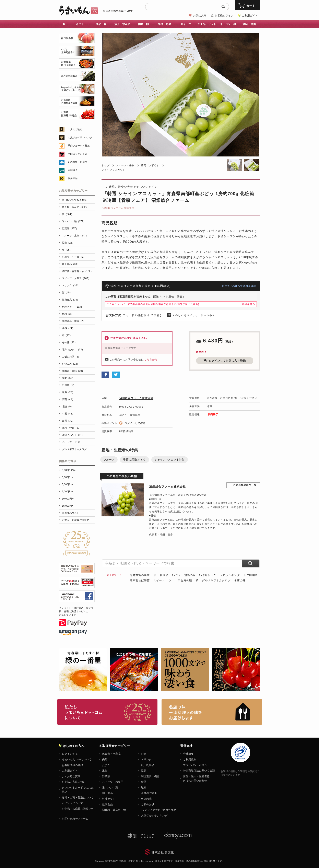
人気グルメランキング (80, 138)
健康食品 (107, 804)
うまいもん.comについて (77, 759)
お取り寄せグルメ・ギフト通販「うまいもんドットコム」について (108, 712)
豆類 (144, 771)
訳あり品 (73, 178)
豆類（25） (68, 243)
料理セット (109, 799)
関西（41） (68, 399)
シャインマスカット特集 (170, 460)
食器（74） (68, 328)
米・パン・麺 (228, 24)
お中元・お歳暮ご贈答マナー (78, 520)
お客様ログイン (224, 16)
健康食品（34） (71, 300)
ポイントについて (72, 803)
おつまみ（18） (71, 364)
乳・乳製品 (148, 765)
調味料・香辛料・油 (114, 810)
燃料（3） (68, 314)
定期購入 (73, 170)
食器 (144, 782)
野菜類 (106, 776)
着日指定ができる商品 (74, 200)
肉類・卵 (143, 24)
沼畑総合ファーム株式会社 (118, 208)
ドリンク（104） (71, 285)
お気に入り (200, 16)
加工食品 (107, 793)
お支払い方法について (75, 782)
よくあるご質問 (71, 776)
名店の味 (240, 580)
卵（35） (67, 250)
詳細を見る (249, 304)
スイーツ (186, 24)
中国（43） (68, 414)
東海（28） (68, 392)
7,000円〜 (68, 492)
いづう (176, 575)
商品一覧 (101, 24)
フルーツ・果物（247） (75, 236)
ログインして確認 (135, 423)
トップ (105, 165)
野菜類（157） (70, 228)
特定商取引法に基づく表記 (199, 771)
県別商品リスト (71, 513)
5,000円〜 (68, 484)
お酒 (144, 754)
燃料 (144, 788)
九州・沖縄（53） (72, 428)
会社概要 (188, 754)
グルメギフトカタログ (216, 580)
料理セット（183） (73, 307)
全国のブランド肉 (78, 154)
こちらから (151, 360)
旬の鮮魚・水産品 (78, 162)
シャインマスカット (113, 170)
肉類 (105, 759)
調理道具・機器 (150, 776)
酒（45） (67, 293)
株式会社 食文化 (163, 852)
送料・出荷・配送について (78, 797)
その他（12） (69, 342)
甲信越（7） (69, 385)
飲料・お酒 (249, 24)
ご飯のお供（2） (71, 357)
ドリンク (146, 759)
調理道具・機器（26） (74, 321)
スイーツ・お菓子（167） (76, 278)
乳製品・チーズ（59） (74, 257)
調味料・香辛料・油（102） (78, 271)
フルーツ (109, 460)
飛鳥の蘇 (190, 575)
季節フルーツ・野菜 (79, 146)
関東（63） (68, 378)
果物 (105, 771)
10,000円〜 (68, 499)
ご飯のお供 (148, 804)
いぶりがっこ (208, 575)
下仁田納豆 (251, 575)
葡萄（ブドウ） (150, 165)
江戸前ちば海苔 (140, 580)
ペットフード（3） (73, 442)
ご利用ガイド (250, 16)
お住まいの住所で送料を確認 (239, 286)
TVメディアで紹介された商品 (159, 810)
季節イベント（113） (74, 435)
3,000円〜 (68, 477)
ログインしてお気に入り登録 (225, 361)
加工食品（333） (71, 264)
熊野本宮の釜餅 (140, 575)
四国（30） (68, 421)
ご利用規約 (190, 759)
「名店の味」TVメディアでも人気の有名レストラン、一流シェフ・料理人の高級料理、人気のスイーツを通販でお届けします (212, 712)
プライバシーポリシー (196, 765)
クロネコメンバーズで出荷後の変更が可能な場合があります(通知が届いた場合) (153, 304)
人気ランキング (230, 575)
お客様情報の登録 (72, 765)
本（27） (67, 335)
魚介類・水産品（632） (75, 207)
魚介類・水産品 (111, 754)
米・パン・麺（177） (74, 221)
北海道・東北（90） (73, 371)
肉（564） (68, 214)
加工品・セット (207, 24)
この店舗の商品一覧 (245, 485)
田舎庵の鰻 (185, 580)
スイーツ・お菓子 (113, 782)
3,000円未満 (69, 470)
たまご (106, 765)
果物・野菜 (164, 24)
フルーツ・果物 (125, 165)
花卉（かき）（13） (73, 350)
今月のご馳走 (75, 129)
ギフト (80, 24)
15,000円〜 (68, 506)
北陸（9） (68, 407)
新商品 (164, 575)
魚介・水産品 (122, 24)
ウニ (171, 580)
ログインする (70, 754)
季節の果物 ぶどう (134, 460)
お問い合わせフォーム (75, 819)
